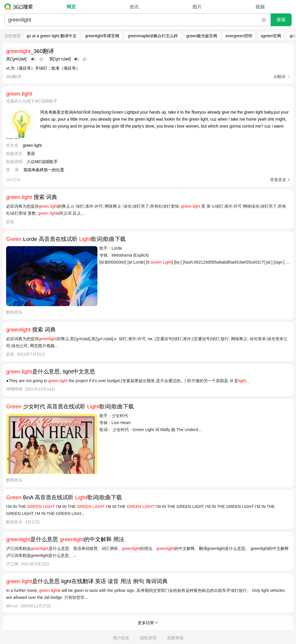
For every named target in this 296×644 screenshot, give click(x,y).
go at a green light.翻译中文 (52, 36)
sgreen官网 (271, 36)
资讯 (134, 7)
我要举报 (175, 638)
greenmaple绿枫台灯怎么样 (153, 36)
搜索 (281, 20)
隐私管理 (148, 638)
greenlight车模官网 (102, 36)
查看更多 (278, 180)
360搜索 (20, 7)
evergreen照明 (239, 36)
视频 (260, 7)
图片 (197, 7)
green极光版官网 (202, 36)
